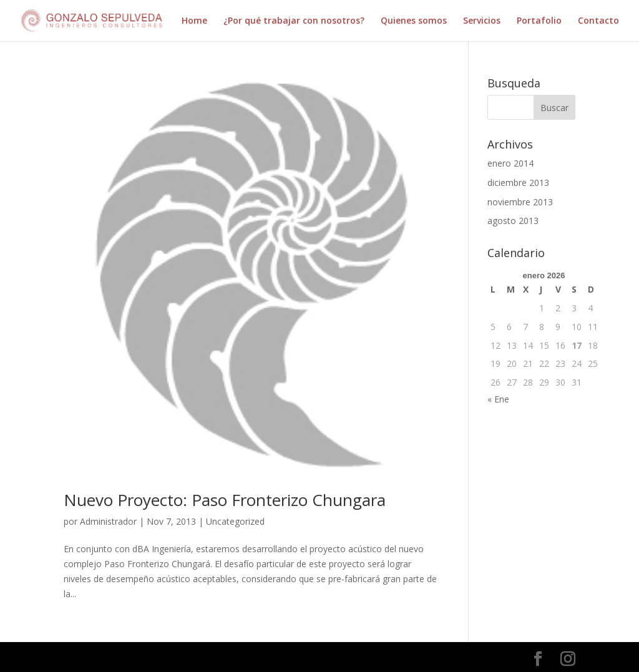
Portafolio (539, 21)
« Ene (498, 399)
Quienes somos (414, 21)
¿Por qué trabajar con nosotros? (294, 21)
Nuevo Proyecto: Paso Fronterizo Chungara (225, 500)
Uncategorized (235, 521)
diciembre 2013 (518, 183)
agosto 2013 (513, 221)
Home (194, 21)
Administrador (108, 521)
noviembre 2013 (520, 202)
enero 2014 (510, 163)
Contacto (598, 21)
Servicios (482, 21)
